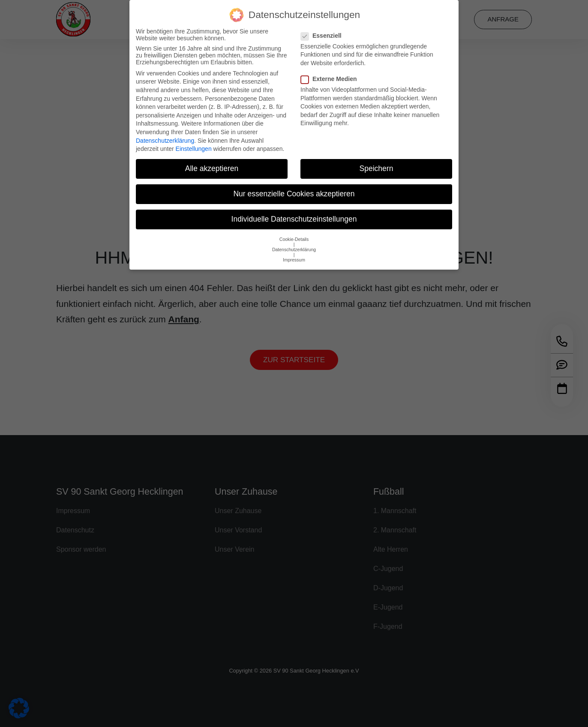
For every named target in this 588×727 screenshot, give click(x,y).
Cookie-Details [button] (294, 232)
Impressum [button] (294, 253)
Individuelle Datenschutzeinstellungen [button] (294, 213)
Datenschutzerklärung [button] (294, 243)
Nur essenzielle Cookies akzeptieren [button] (294, 187)
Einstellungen (194, 142)
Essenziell (324, 29)
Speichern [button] (376, 162)
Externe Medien (331, 72)
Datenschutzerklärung (165, 134)
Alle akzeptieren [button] (212, 162)
